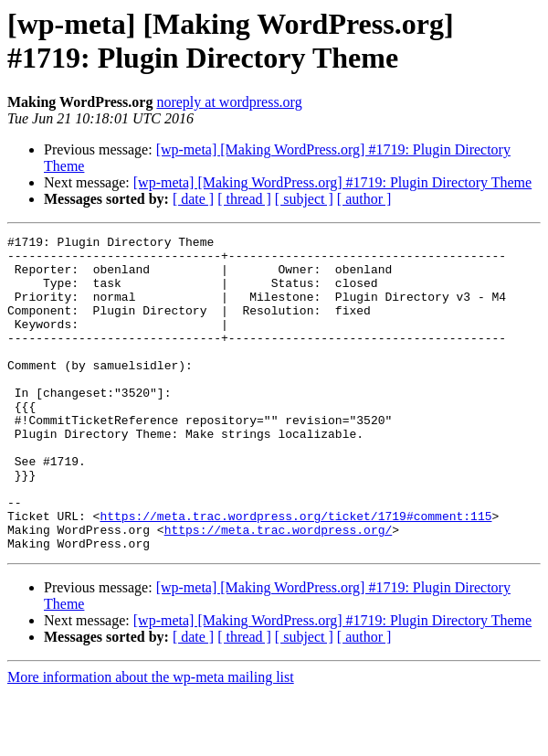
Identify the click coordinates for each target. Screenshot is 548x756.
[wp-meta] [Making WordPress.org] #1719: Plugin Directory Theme (332, 182)
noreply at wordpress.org (229, 102)
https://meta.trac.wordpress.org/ (279, 590)
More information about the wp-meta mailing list (151, 740)
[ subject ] (304, 199)
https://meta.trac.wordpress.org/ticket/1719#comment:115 (295, 573)
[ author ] (364, 199)
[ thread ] (244, 199)
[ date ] (193, 199)
